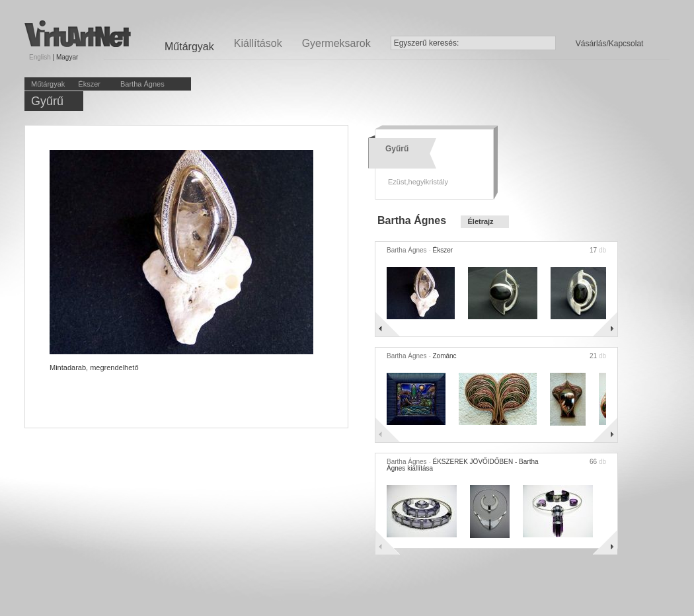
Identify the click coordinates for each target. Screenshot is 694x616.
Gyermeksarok (336, 43)
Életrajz (480, 221)
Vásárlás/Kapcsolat (610, 44)
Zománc (444, 356)
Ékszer (89, 84)
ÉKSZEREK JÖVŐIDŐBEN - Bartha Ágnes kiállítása (463, 465)
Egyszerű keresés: (427, 43)
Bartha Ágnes (142, 84)
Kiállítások (258, 43)
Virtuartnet (78, 33)
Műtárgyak (48, 84)
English (40, 57)
